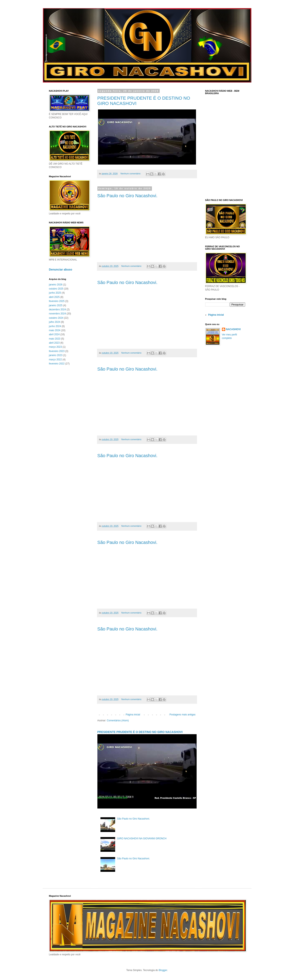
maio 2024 (55, 330)
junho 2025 (55, 293)
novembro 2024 (57, 314)
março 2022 (55, 360)
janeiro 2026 (56, 285)
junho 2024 (55, 326)
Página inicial (133, 715)
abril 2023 (54, 343)
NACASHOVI (233, 329)
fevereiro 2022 (57, 364)
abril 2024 (54, 334)
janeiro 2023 (56, 355)
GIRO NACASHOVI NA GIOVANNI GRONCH (142, 839)
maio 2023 (55, 339)
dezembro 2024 (57, 310)
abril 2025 (54, 297)
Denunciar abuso (61, 269)
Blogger (163, 970)
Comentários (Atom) (118, 721)
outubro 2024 (56, 318)
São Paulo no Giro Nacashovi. (128, 196)
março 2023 (55, 347)
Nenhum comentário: (131, 174)
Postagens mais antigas (182, 715)
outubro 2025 (56, 289)
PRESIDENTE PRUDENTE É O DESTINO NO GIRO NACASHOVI (140, 732)
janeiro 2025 (56, 305)
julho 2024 (55, 322)
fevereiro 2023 (57, 351)
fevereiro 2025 (57, 301)
